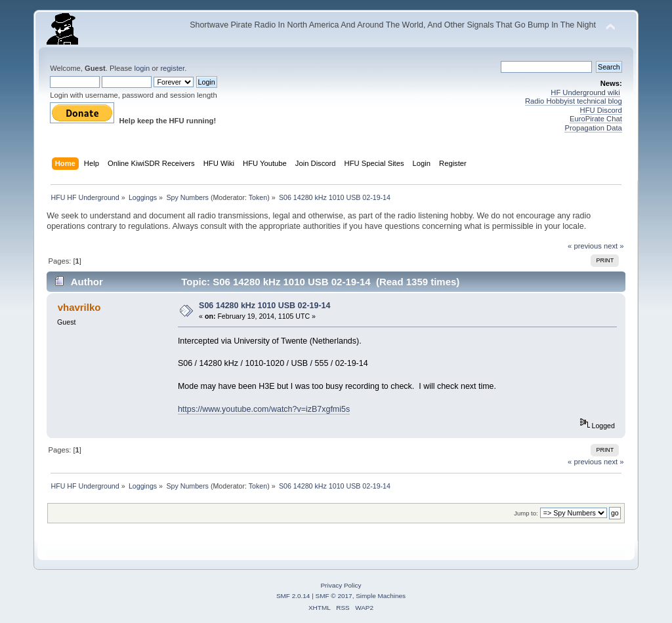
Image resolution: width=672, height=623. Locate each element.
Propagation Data (593, 128)
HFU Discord (601, 110)
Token (258, 197)
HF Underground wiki (585, 92)
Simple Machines (381, 596)
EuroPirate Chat (596, 119)
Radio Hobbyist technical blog (574, 101)
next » (614, 246)
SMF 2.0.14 (293, 596)
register (172, 68)
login (142, 68)
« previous (585, 246)
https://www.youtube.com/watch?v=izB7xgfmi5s (264, 409)
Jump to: (526, 513)
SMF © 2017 (334, 596)
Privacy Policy (341, 585)
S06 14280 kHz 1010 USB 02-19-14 (264, 306)
